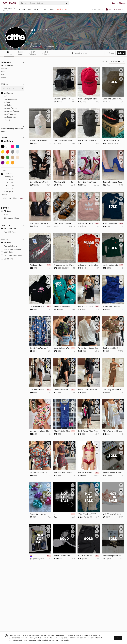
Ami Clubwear (9, 114)
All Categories (7, 66)
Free (4, 215)
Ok (118, 638)
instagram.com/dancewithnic (45, 46)
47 (4, 96)
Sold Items (7, 259)
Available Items (9, 246)
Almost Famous (9, 108)
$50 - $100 (8, 183)
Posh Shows (62, 9)
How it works (98, 9)
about (111, 53)
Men (29, 9)
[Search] (47, 3)
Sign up (122, 3)
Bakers (6, 120)
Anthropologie (9, 117)
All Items (6, 211)
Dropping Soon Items (11, 255)
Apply (22, 198)
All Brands (7, 93)
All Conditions (9, 228)
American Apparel (10, 111)
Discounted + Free (10, 218)
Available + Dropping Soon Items (11, 251)
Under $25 (7, 177)
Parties (51, 9)
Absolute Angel (9, 99)
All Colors (7, 141)
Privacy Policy (65, 640)
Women (22, 9)
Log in (115, 3)
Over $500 (7, 192)
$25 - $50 (7, 180)
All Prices (7, 174)
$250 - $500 (8, 189)
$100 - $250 (8, 186)
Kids (36, 9)
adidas (6, 102)
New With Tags (9, 232)
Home (43, 9)
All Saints (7, 105)
